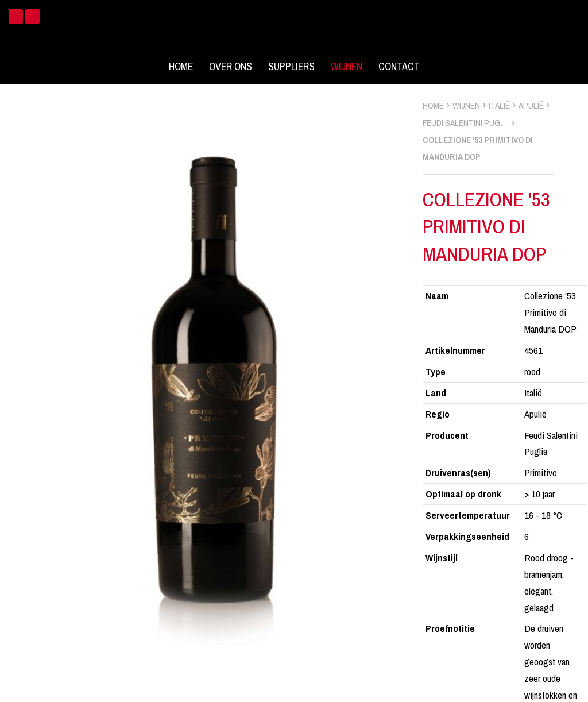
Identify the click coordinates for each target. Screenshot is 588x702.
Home (181, 67)
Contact (399, 67)
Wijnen (347, 67)
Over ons (231, 67)
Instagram (32, 16)
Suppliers (291, 67)
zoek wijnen (577, 355)
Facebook (16, 16)
